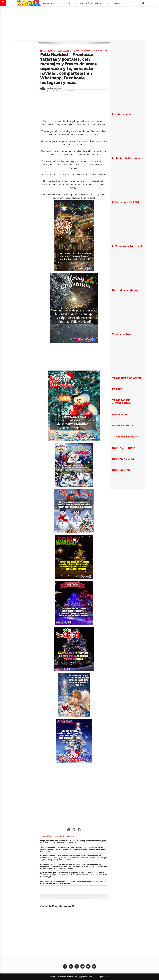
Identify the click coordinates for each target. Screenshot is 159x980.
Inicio (46, 3)
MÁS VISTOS (102, 3)
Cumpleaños (85, 3)
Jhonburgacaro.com (101, 977)
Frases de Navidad (65, 50)
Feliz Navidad (51, 50)
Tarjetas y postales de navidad (63, 52)
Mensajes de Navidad (82, 50)
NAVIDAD (95, 50)
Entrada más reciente (99, 898)
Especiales (69, 3)
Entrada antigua (48, 898)
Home (42, 50)
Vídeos (55, 3)
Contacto (116, 3)
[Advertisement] (79, 24)
